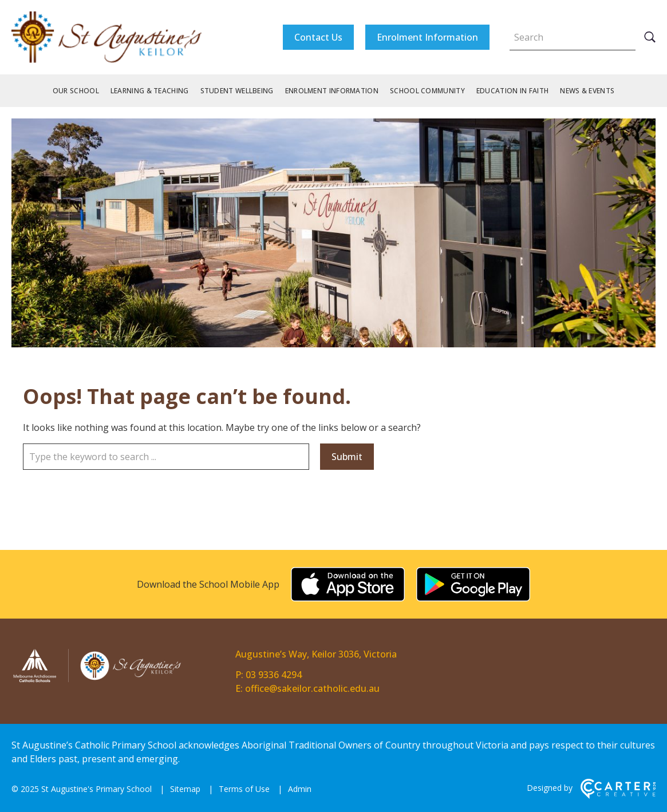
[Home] (97, 680)
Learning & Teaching (150, 91)
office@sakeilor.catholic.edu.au (312, 688)
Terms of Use (244, 789)
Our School (76, 91)
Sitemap (185, 789)
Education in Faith (512, 91)
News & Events (587, 91)
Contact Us (318, 37)
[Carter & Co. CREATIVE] (618, 796)
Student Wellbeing (237, 91)
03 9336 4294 (274, 675)
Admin (300, 789)
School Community (427, 91)
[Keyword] (573, 37)
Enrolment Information (427, 37)
